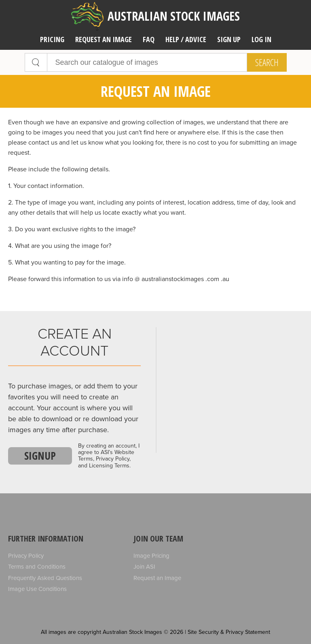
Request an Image (157, 578)
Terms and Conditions (37, 567)
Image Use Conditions (37, 589)
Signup (40, 456)
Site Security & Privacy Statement (229, 632)
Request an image (104, 39)
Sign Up (229, 39)
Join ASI (144, 567)
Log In (261, 39)
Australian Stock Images (155, 16)
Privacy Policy (26, 556)
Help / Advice (186, 39)
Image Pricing (151, 556)
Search (267, 62)
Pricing (52, 39)
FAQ (149, 39)
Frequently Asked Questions (45, 578)
